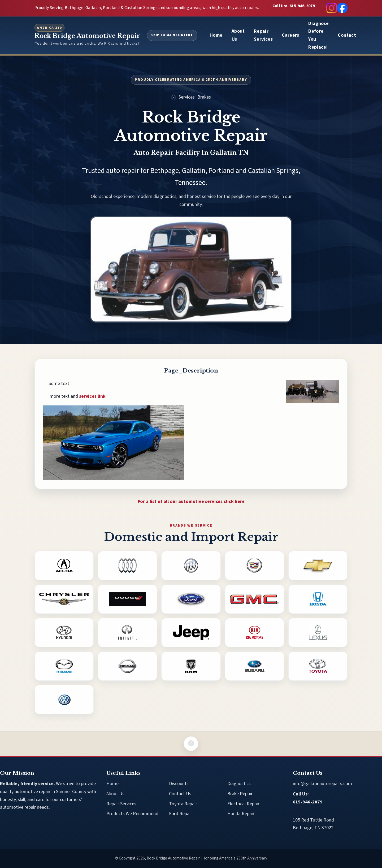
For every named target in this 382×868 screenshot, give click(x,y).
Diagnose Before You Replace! (318, 35)
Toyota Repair (183, 804)
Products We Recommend (132, 814)
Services (187, 97)
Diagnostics (239, 784)
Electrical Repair (243, 804)
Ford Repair (181, 814)
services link (92, 396)
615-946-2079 (302, 6)
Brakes (204, 97)
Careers (290, 35)
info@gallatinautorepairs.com (322, 784)
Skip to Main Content (172, 35)
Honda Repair (241, 814)
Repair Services (263, 35)
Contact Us (180, 794)
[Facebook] (191, 744)
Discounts (179, 784)
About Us (238, 35)
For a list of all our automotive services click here (191, 501)
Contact (347, 35)
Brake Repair (240, 794)
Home (216, 35)
